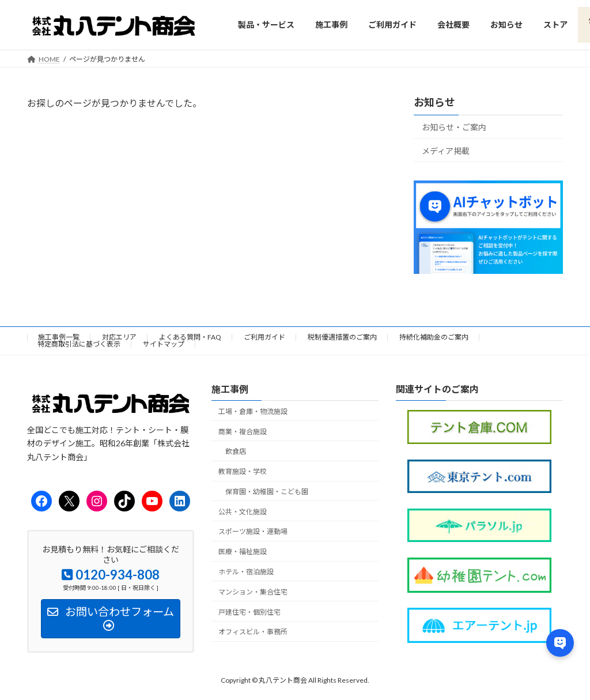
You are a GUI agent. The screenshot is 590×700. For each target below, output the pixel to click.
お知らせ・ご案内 (454, 127)
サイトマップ (164, 344)
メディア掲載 (446, 150)
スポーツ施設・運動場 (253, 532)
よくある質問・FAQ (190, 337)
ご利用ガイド (264, 337)
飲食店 (236, 451)
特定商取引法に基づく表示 (79, 344)
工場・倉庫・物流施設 (253, 411)
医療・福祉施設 (243, 552)
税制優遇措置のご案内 (342, 337)
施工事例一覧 (59, 337)
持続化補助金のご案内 (434, 337)
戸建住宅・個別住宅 (249, 612)
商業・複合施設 (243, 432)
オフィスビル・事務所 (253, 632)
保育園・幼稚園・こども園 (267, 492)
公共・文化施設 (243, 512)
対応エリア (119, 337)
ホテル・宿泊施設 (246, 572)
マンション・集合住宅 (253, 592)
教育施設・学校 (243, 471)
